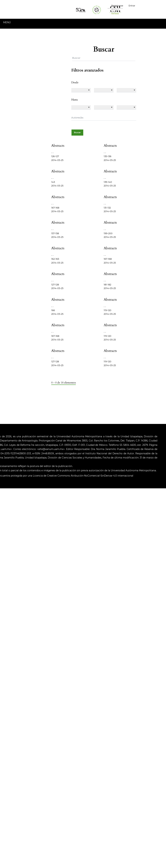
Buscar (77, 133)
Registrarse (117, 6)
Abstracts (58, 146)
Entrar (132, 6)
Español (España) (152, 5)
